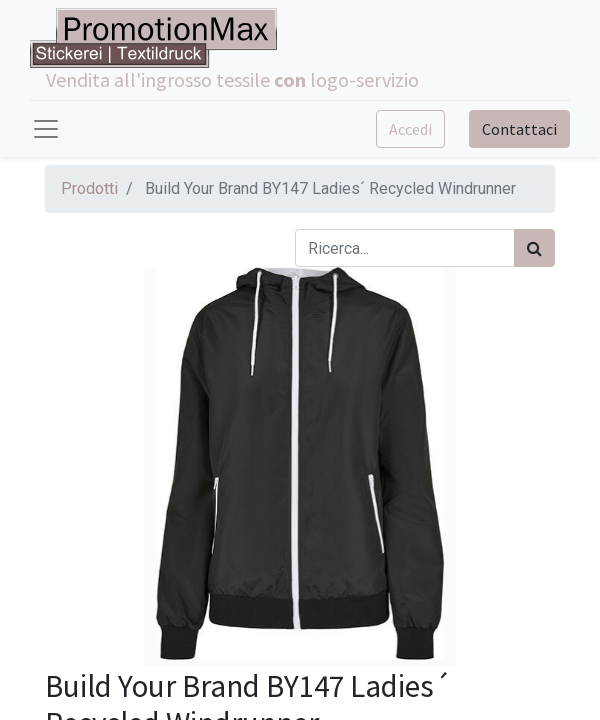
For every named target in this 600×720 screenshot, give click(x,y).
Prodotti (89, 188)
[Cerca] (534, 248)
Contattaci (519, 129)
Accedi (410, 129)
